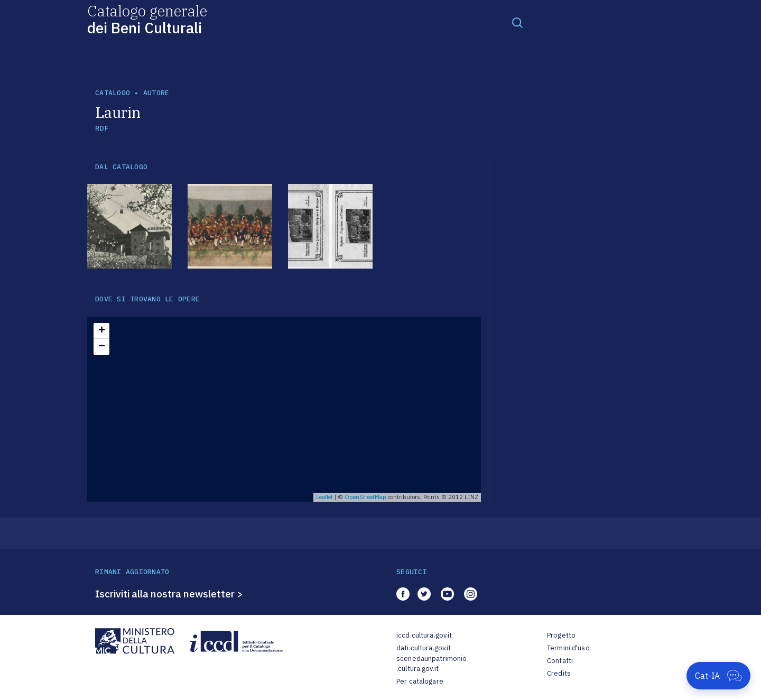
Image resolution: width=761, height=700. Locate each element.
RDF (102, 128)
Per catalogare (420, 681)
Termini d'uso (568, 648)
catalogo (113, 93)
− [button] (102, 347)
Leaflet (324, 497)
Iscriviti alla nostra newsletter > (169, 594)
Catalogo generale (147, 19)
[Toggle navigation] (517, 22)
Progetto (561, 635)
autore (156, 93)
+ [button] (102, 331)
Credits (559, 673)
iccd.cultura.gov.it (424, 635)
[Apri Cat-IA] (718, 676)
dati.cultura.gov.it (424, 648)
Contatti (560, 661)
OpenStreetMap (365, 497)
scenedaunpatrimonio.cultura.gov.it (431, 664)
